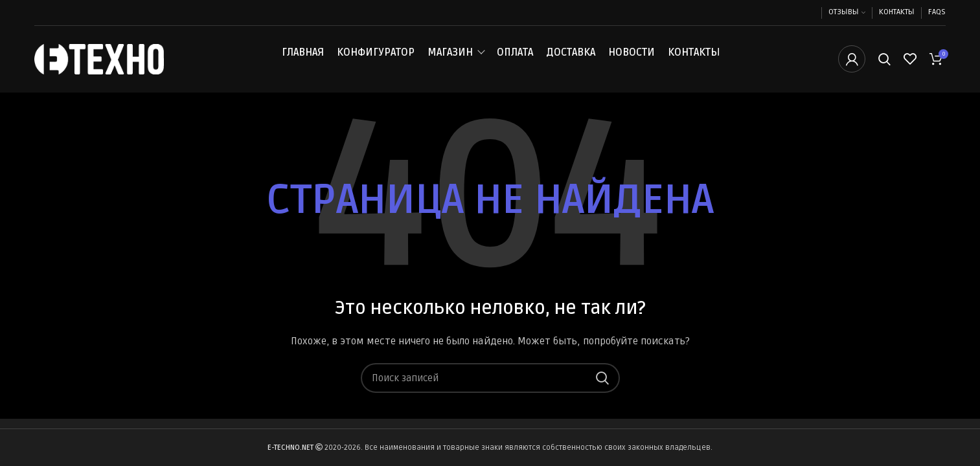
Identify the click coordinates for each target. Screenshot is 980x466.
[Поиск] (884, 60)
